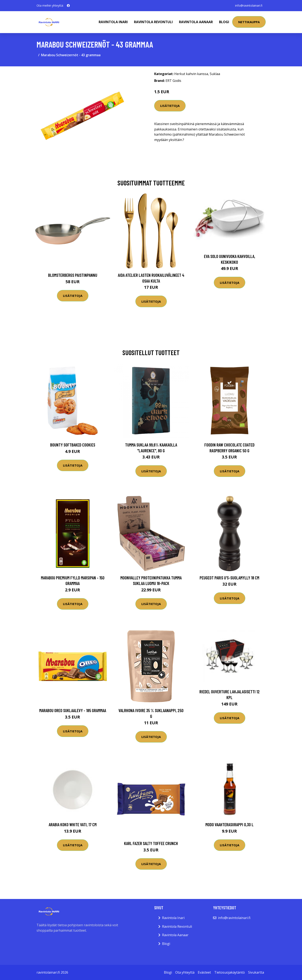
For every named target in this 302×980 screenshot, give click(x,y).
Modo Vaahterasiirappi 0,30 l (229, 824)
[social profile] (68, 6)
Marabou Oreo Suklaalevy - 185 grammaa (73, 710)
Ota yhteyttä (185, 972)
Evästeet (204, 972)
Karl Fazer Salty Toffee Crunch (151, 843)
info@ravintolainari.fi (249, 5)
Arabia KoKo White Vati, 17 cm (73, 824)
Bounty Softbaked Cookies (73, 445)
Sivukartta (256, 972)
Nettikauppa (249, 22)
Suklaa (215, 74)
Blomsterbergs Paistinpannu (73, 275)
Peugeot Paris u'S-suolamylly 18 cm (229, 578)
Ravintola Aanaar (196, 22)
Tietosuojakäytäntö (230, 972)
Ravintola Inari (113, 22)
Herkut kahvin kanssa (191, 74)
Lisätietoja (170, 106)
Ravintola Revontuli (153, 22)
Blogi (224, 22)
